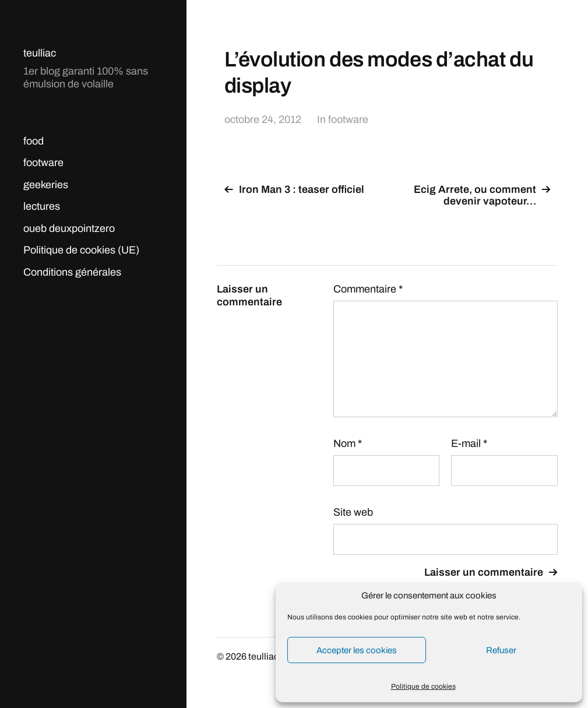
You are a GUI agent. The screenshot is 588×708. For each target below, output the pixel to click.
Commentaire (368, 289)
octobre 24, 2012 (263, 119)
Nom (348, 443)
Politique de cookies (423, 686)
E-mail (469, 443)
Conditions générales (72, 272)
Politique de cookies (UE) (81, 250)
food (34, 141)
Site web (353, 512)
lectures (42, 206)
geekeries (46, 185)
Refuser (501, 650)
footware (43, 163)
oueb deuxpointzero (69, 228)
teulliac (40, 53)
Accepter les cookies (357, 650)
